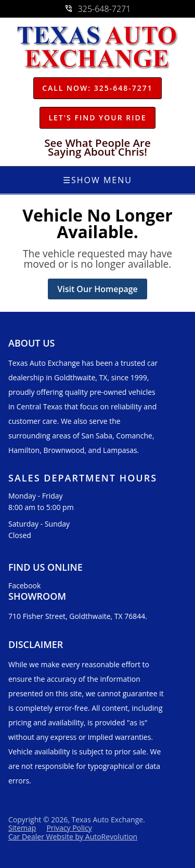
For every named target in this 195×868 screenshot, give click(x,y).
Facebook (24, 585)
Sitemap (22, 828)
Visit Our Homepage (97, 289)
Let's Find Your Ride (97, 118)
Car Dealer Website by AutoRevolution (73, 837)
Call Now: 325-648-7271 (97, 88)
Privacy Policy (69, 828)
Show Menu (97, 180)
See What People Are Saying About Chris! (97, 147)
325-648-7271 (98, 9)
